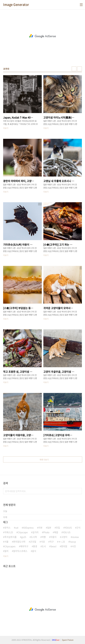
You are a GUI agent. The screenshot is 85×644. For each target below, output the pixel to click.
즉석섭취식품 (10, 537)
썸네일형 (74, 69)
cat (17, 528)
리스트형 (80, 69)
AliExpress (28, 528)
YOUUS (68, 528)
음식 (34, 551)
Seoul (53, 546)
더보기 (6, 556)
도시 (44, 546)
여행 (44, 537)
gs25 (24, 537)
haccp (73, 542)
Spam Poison (68, 640)
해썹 (56, 532)
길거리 (35, 532)
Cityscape (23, 532)
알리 (6, 551)
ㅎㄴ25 (62, 542)
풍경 (35, 546)
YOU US (67, 532)
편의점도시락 (19, 542)
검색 (79, 491)
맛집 (58, 528)
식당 (43, 542)
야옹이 (53, 537)
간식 (78, 528)
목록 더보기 (44, 460)
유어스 (7, 528)
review (75, 537)
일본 (49, 528)
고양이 (64, 537)
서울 (6, 542)
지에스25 (9, 532)
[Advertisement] (42, 36)
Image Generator (16, 5)
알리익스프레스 (20, 551)
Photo (46, 532)
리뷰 (40, 528)
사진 (74, 546)
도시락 (34, 537)
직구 (52, 542)
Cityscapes (10, 546)
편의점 (64, 546)
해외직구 (24, 546)
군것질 (33, 542)
